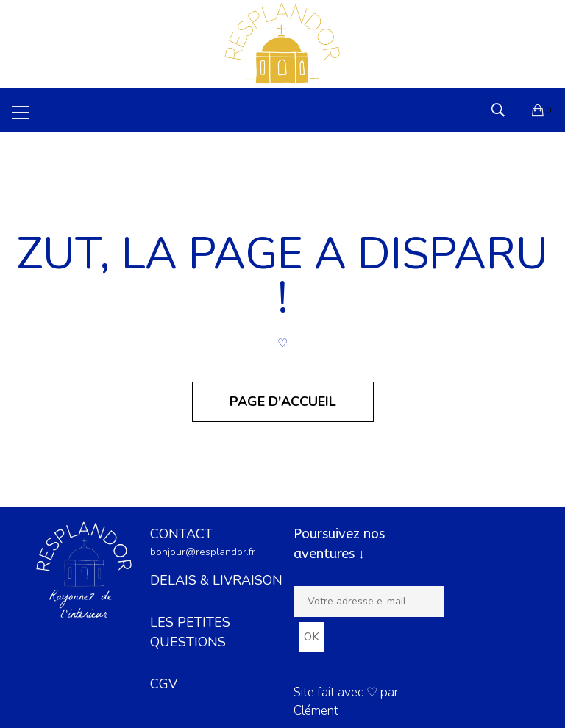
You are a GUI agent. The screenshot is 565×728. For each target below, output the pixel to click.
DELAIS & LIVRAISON (216, 580)
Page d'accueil (283, 402)
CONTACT (181, 534)
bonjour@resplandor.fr (203, 552)
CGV (164, 684)
